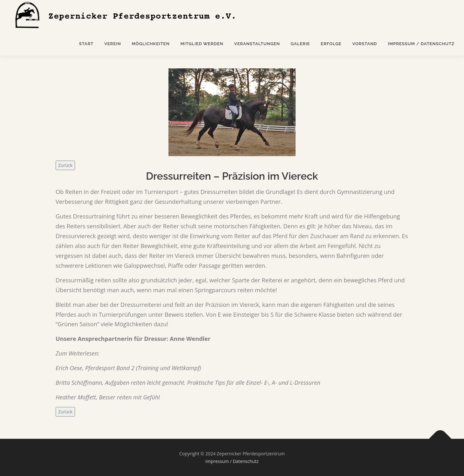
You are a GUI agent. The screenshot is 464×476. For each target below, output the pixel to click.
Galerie (300, 44)
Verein (113, 44)
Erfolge (331, 44)
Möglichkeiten (151, 44)
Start (86, 44)
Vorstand (365, 44)
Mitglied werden (202, 44)
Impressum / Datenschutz (421, 44)
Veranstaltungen (257, 44)
